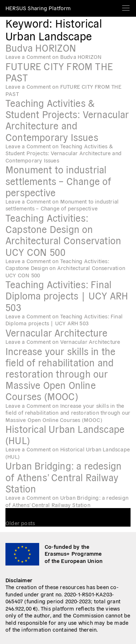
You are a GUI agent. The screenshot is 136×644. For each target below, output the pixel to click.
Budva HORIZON (41, 47)
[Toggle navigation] (126, 6)
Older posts (20, 523)
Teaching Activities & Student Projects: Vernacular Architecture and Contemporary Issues (67, 120)
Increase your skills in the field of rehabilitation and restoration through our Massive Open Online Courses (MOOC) (60, 374)
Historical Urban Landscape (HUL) (65, 434)
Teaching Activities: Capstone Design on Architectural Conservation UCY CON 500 (63, 235)
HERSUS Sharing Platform (38, 8)
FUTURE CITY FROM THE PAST (59, 72)
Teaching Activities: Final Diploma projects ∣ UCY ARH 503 (67, 295)
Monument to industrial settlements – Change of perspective (58, 180)
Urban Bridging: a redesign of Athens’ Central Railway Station (63, 477)
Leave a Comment (53, 57)
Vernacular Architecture (57, 332)
